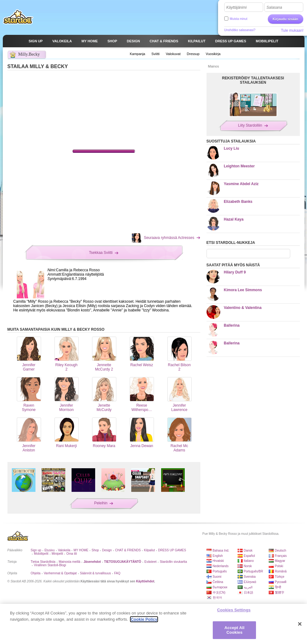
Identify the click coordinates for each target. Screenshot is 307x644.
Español (249, 556)
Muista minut (239, 19)
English (218, 556)
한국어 (217, 597)
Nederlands (221, 566)
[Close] (300, 624)
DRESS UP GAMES (172, 550)
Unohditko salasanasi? (240, 30)
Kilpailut (149, 550)
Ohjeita (36, 573)
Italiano (249, 561)
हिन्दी (278, 587)
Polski (279, 566)
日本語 (249, 593)
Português (220, 571)
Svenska (250, 577)
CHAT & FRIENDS (128, 550)
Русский (281, 582)
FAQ (117, 573)
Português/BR (254, 571)
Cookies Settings (234, 610)
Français (281, 556)
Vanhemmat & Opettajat (60, 573)
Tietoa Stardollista (43, 562)
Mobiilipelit (41, 554)
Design (107, 550)
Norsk (248, 566)
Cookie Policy (144, 619)
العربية (248, 587)
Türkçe (280, 577)
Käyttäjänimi (237, 7)
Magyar (280, 561)
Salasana (274, 7)
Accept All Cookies (235, 630)
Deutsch (281, 551)
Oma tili (72, 554)
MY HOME (81, 550)
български (220, 587)
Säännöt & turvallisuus (95, 573)
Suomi (217, 577)
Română (281, 571)
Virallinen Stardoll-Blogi (50, 565)
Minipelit (57, 554)
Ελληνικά (250, 582)
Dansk (248, 551)
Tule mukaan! (292, 30)
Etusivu (50, 550)
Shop (95, 550)
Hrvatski (218, 561)
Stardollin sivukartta (173, 562)
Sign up (36, 550)
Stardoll (18, 17)
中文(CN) (219, 593)
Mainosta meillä (70, 562)
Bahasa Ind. (221, 551)
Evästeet (150, 562)
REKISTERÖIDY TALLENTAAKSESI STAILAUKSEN (253, 80)
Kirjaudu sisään (286, 19)
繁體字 (280, 593)
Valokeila (64, 550)
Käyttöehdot (145, 581)
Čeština (218, 582)
